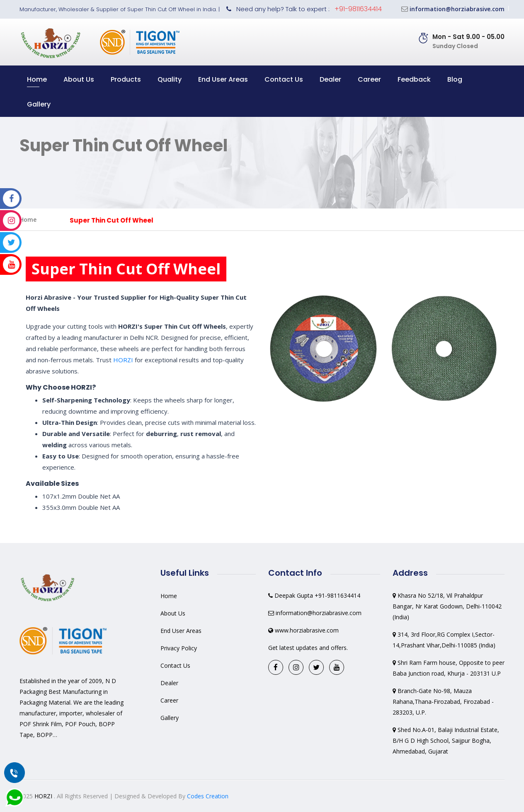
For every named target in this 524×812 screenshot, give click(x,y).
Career (369, 79)
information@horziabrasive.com (457, 9)
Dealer (330, 79)
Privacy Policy (179, 648)
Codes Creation (208, 796)
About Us (79, 79)
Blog (455, 79)
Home (37, 79)
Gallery (170, 718)
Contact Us (284, 79)
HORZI (123, 360)
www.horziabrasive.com (307, 630)
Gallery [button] (39, 104)
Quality (170, 79)
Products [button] (126, 79)
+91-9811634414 (358, 9)
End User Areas (223, 79)
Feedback (414, 79)
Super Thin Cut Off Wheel (112, 220)
